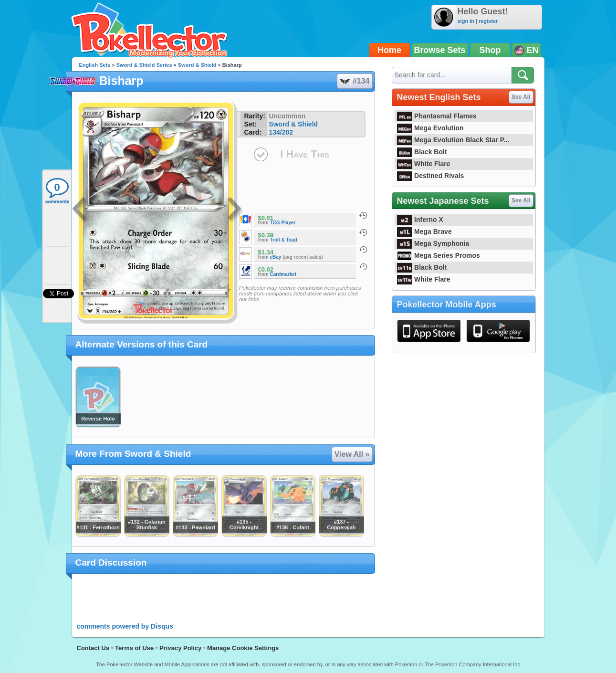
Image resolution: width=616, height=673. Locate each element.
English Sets (95, 65)
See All (521, 97)
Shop (490, 50)
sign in (466, 21)
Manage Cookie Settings (243, 648)
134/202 (281, 132)
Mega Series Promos (439, 255)
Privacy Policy (180, 648)
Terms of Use (134, 648)
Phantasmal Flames (437, 116)
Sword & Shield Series (144, 65)
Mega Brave (424, 231)
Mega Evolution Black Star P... (453, 140)
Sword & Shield (197, 65)
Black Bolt (422, 152)
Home (389, 50)
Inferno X (420, 220)
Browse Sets (440, 50)
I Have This (304, 154)
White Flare (424, 164)
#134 (354, 81)
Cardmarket (283, 274)
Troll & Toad (284, 240)
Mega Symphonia (433, 243)
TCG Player (283, 223)
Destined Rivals (431, 176)
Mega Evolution (430, 128)
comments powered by (125, 626)
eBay (276, 257)
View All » (352, 454)
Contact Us (93, 648)
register (488, 21)
